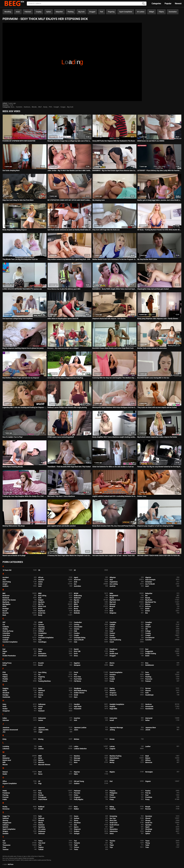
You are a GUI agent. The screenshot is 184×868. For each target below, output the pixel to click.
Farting (5, 675)
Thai (111, 843)
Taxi (75, 841)
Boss (13, 107)
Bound (5, 611)
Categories (156, 4)
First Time (77, 677)
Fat (39, 675)
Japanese (41, 728)
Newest (178, 4)
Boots (76, 609)
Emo (147, 663)
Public (5, 799)
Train (147, 847)
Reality (5, 807)
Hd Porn (11, 864)
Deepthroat (113, 649)
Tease (147, 841)
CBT (4, 622)
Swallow (148, 831)
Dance (40, 649)
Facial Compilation (116, 672)
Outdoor (77, 783)
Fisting (112, 677)
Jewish (148, 730)
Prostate (112, 797)
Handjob (77, 704)
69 (75, 570)
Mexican (77, 760)
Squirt (147, 827)
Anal (111, 580)
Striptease (42, 831)
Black (4, 606)
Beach (112, 598)
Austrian (112, 586)
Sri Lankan (141, 12)
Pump (112, 799)
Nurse (40, 774)
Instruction (113, 718)
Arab (76, 582)
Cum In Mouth (79, 640)
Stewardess (114, 829)
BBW (40, 593)
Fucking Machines (44, 681)
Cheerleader (78, 627)
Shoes (76, 821)
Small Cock (113, 823)
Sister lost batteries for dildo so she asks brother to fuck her (113, 467)
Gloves (41, 693)
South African (114, 825)
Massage (77, 758)
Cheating (41, 627)
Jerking (112, 730)
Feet (102, 12)
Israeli (112, 720)
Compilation (42, 633)
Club (76, 631)
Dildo (40, 651)
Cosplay (39, 12)
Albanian (113, 577)
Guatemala (6, 697)
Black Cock (42, 606)
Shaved (148, 818)
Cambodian (78, 622)
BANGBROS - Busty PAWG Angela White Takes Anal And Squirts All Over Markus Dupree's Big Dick (114, 289)
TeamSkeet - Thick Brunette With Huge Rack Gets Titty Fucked (69, 467)
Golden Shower (79, 693)
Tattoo (40, 841)
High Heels (78, 707)
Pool (147, 795)
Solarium (41, 825)
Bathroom (77, 598)
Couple (76, 635)
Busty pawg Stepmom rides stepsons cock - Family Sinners (158, 319)
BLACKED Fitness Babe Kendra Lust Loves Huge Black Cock (113, 348)
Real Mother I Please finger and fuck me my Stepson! (21, 378)
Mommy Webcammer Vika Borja (14, 526)
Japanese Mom (151, 728)
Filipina (161, 12)
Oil (39, 781)
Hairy (4, 704)
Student (77, 831)
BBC (4, 593)
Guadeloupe (149, 695)
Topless (41, 847)
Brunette (6, 613)
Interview (6, 720)
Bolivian (148, 606)
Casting (77, 625)
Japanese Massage (116, 728)
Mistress (41, 762)
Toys (111, 847)
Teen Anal (42, 843)
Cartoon (41, 625)
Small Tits (149, 823)
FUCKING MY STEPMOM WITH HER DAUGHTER (19, 141)
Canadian (149, 622)
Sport (111, 827)
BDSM (76, 593)
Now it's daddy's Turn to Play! (13, 437)
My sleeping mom (99, 200)
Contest (112, 633)
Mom (76, 762)
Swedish (5, 834)
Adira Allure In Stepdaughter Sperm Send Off (63, 319)
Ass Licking (114, 584)
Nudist (5, 774)
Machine (77, 756)
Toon (4, 847)
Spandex (148, 825)
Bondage (6, 609)
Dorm (76, 654)
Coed (111, 631)
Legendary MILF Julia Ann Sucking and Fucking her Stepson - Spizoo (25, 407)
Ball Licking (42, 596)
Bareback (6, 598)
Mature (148, 758)
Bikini (76, 604)
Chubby (5, 629)
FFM (4, 672)
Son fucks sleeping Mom (11, 171)
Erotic (5, 665)
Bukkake (77, 613)
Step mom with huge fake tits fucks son (106, 230)
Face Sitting (42, 672)
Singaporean (7, 823)
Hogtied (112, 707)
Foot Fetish (78, 679)
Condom (77, 633)
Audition (5, 586)
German (148, 688)
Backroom (6, 596)
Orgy (40, 783)
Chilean (112, 627)
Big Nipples (7, 604)
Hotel (40, 709)
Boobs (40, 609)
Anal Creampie (150, 580)
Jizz (4, 732)
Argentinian (114, 582)
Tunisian (5, 849)
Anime (40, 582)
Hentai (40, 707)
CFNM (40, 622)
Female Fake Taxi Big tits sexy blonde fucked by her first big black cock (159, 467)
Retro (76, 807)
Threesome (6, 845)
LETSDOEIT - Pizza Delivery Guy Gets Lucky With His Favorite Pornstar (159, 171)
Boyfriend (41, 611)
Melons (41, 760)
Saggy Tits (6, 816)
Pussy (147, 799)
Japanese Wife (43, 730)
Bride (111, 611)
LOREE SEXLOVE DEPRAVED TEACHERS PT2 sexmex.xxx (22, 289)
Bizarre (148, 604)
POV (50, 107)
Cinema (77, 629)
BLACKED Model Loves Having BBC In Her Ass (153, 378)
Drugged (92, 12)
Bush (4, 615)
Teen (4, 843)
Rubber (76, 809)
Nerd (40, 772)
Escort (40, 665)
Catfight (112, 625)
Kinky (4, 739)
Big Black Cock (115, 600)
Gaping (112, 688)
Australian (77, 586)
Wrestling (8, 12)
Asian (18, 12)
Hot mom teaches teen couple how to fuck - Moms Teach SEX (114, 556)
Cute (76, 642)
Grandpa (5, 695)
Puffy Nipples (79, 799)
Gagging (5, 688)
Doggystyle (149, 651)
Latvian (112, 746)
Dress (76, 656)
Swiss (112, 834)
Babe (111, 593)
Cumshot (19, 107)
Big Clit (76, 602)
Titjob (112, 845)
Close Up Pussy (8, 631)
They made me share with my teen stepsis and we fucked (157, 407)
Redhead (41, 807)
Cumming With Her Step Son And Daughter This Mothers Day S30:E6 (114, 378)
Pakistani (28, 12)
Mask (40, 758)
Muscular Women (44, 765)
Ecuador (41, 663)
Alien (4, 580)
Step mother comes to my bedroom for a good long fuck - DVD (69, 259)
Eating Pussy (7, 663)
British (148, 611)
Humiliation (149, 709)
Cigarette (41, 629)
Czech (112, 642)
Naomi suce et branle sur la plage (14, 556)
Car (4, 625)
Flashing (71, 12)
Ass (75, 584)
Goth (147, 693)
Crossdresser (150, 638)
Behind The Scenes (9, 600)
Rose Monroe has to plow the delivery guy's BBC (64, 289)
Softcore (5, 825)
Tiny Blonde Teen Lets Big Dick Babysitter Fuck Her (20, 259)
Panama (112, 791)
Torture (76, 847)
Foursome (149, 679)
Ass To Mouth (150, 584)
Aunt (40, 586)
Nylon (76, 774)
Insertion (77, 718)
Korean (112, 739)
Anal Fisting (7, 582)
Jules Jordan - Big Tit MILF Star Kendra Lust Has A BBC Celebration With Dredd (70, 171)
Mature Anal (7, 760)
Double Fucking (151, 654)
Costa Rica (6, 635)
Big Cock (81, 12)
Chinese (148, 627)
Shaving (5, 821)
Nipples (112, 772)
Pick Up (148, 793)
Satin (40, 816)
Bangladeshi (114, 596)
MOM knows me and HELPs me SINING (151, 141)
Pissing (41, 795)
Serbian (77, 818)
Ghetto (5, 691)
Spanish (5, 827)
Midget (152, 12)
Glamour (112, 691)
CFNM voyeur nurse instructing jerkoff (61, 437)
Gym (40, 697)
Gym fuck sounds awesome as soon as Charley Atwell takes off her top (70, 230)
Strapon (5, 831)
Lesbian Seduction (80, 749)
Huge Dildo (113, 709)
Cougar (63, 107)
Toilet (147, 845)
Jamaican (6, 728)
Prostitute (149, 797)
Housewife (78, 709)
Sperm (76, 827)
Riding (112, 807)
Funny (112, 681)
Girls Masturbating (80, 691)
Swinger (77, 834)
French (5, 681)
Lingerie (112, 749)
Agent (76, 577)
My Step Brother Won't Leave (147, 259)
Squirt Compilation (126, 12)
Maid (147, 756)
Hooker (5, 709)
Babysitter (59, 12)
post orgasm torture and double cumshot (62, 526)
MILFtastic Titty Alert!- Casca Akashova (61, 496)
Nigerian (77, 772)
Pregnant (77, 797)
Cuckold (5, 640)
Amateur (41, 580)
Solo (75, 825)
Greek (76, 695)
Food (40, 679)
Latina (76, 746)
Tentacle (77, 843)
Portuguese (42, 797)
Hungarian (6, 711)
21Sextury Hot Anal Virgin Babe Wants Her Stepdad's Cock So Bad (70, 556)
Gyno (76, 697)
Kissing (41, 739)
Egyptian (77, 663)
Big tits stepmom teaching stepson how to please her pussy (23, 348)
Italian (147, 720)
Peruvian (77, 793)
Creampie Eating (80, 638)
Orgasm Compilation (10, 783)
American (77, 580)
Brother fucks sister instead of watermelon (152, 348)
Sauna (76, 816)
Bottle (147, 609)
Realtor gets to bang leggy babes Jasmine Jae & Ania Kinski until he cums (159, 200)
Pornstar (6, 797)
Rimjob (148, 807)
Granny (41, 695)
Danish (76, 649)
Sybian (49, 12)
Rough (40, 809)
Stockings (149, 829)
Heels (5, 707)
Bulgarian (113, 613)
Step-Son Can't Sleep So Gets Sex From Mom (18, 200)
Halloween (42, 704)
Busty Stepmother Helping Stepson (15, 230)
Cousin (112, 635)
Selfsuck (41, 818)
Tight (76, 845)
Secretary (149, 816)
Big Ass (77, 600)
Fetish (147, 675)
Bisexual (112, 604)
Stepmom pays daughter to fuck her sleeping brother (156, 526)
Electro (112, 663)
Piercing (5, 795)
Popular (168, 4)
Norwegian (149, 772)
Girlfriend (41, 691)
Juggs (40, 732)
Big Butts (41, 602)
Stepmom (77, 829)
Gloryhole (6, 693)
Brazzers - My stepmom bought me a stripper (63, 348)
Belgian (41, 600)
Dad (4, 649)
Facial (76, 672)
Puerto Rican (43, 799)
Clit (146, 629)
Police (76, 795)
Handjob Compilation (117, 704)
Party (40, 793)
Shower (148, 821)
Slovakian (77, 823)
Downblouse (42, 656)
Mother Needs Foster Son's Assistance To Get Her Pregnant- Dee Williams (114, 259)
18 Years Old (7, 570)
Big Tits (41, 604)
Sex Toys (113, 818)
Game (40, 688)
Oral (111, 781)
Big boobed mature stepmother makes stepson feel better (157, 437)
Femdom (113, 675)
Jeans (76, 730)
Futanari (148, 681)
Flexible (5, 679)
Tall (4, 841)
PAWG (5, 791)
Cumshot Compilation (10, 642)
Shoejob (41, 821)
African (41, 577)
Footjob (112, 679)
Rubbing (112, 809)
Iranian (41, 720)
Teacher (112, 841)
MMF (40, 756)
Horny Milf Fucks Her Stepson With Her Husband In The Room (114, 141)
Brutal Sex (42, 613)
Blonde (34, 107)
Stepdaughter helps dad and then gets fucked (153, 289)
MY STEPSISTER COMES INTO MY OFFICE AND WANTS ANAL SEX (70, 200)
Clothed (41, 631)
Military (148, 760)
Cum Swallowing (115, 640)
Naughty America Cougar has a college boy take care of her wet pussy (70, 141)
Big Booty (6, 602)
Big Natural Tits (151, 602)
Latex (40, 746)
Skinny (40, 823)
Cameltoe (113, 622)
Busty (45, 107)
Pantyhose (6, 793)
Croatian (112, 638)
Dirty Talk (77, 651)
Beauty (148, 598)
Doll (4, 654)
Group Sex (113, 695)
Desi (147, 649)
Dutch (147, 656)
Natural (5, 772)
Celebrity (6, 627)
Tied (40, 845)
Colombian (6, 633)
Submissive (114, 831)
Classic (112, 629)
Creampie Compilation (46, 638)
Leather (148, 746)
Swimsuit (41, 834)
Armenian (149, 582)
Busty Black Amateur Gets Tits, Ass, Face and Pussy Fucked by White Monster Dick (114, 526)
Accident (6, 577)
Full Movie (77, 681)
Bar (146, 596)
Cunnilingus (42, 642)
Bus (147, 613)
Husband (41, 711)
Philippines (113, 793)
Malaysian (6, 758)
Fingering (111, 12)
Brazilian (77, 611)
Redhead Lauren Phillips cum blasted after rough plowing (67, 407)
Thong (148, 843)
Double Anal (114, 654)
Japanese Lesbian (80, 728)
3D (39, 570)
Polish (112, 795)
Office (5, 781)
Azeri (147, 586)
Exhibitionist (150, 665)
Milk (4, 762)
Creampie (6, 638)
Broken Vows (142, 496)
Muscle (5, 765)
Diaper (5, 651)
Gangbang (77, 688)
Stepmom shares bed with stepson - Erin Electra (109, 319)
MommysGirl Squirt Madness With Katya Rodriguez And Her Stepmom (114, 407)
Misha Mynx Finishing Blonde (13, 467)
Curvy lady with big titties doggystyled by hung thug (65, 378)
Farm (147, 672)
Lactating (6, 746)
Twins (76, 849)
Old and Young (79, 781)
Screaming (113, 816)
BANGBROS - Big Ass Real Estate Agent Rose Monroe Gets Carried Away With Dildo (114, 171)
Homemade (149, 707)
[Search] (143, 4)
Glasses (148, 691)
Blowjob (112, 606)
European (77, 665)
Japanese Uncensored (10, 730)
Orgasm (148, 781)
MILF (40, 107)
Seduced (6, 818)
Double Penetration (9, 656)
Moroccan (149, 762)
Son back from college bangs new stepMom (18, 319)
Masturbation (114, 758)
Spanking (41, 827)
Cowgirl (56, 107)
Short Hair (113, 821)
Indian (5, 718)
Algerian (148, 577)
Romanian (6, 809)
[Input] (87, 4)
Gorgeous (113, 693)
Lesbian (41, 749)
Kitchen (77, 739)
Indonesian (42, 718)
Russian (148, 809)
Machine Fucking (115, 756)
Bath (40, 598)
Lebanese (6, 749)
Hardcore (27, 107)
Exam (111, 665)
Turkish (41, 849)
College (148, 631)
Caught (148, 625)
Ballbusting (78, 596)
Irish (75, 720)
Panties (148, 791)
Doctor (112, 651)
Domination (173, 12)
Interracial (149, 718)
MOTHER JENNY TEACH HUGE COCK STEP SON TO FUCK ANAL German (159, 556)
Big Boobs (149, 600)
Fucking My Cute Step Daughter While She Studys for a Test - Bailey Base (25, 496)
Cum (40, 640)
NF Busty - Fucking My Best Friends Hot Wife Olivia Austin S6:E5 (159, 230)
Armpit (5, 584)
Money (112, 762)
